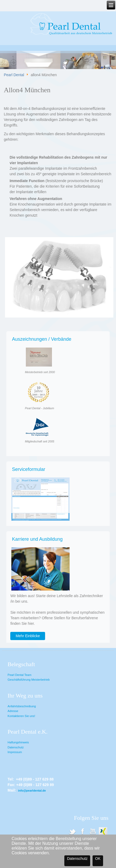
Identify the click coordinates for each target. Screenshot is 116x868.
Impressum (15, 752)
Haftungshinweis (18, 742)
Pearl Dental (14, 75)
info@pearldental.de (32, 791)
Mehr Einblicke (28, 636)
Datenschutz (16, 747)
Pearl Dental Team (20, 675)
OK (98, 859)
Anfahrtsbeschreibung (22, 706)
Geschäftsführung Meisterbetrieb (29, 680)
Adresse (13, 711)
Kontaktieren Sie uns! (21, 716)
